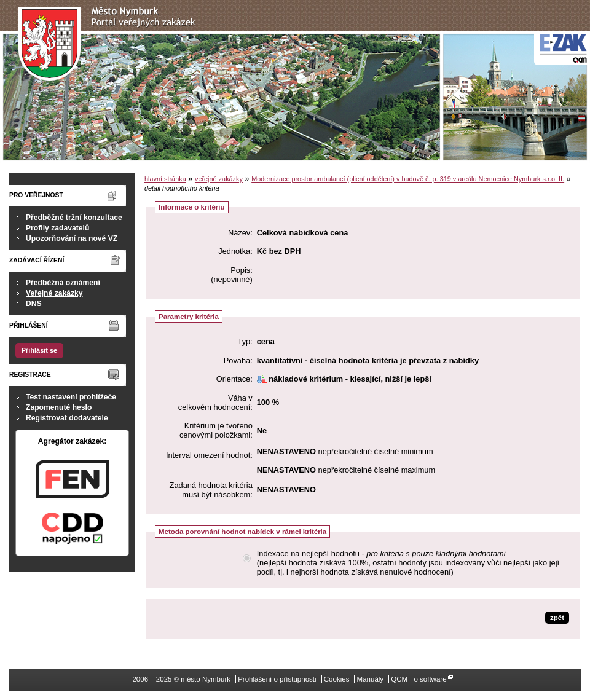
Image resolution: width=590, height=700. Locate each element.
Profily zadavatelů (57, 228)
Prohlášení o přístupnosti (277, 679)
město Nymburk (110, 44)
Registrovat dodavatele (67, 418)
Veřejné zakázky (54, 293)
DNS (34, 304)
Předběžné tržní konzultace (74, 218)
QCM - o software (419, 679)
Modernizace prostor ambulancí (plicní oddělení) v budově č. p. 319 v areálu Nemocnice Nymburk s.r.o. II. (408, 179)
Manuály (371, 679)
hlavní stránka (165, 179)
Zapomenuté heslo (59, 407)
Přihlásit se (39, 350)
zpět (557, 618)
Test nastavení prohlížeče (71, 397)
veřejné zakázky (219, 179)
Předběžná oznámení (63, 283)
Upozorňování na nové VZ (72, 238)
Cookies (337, 679)
